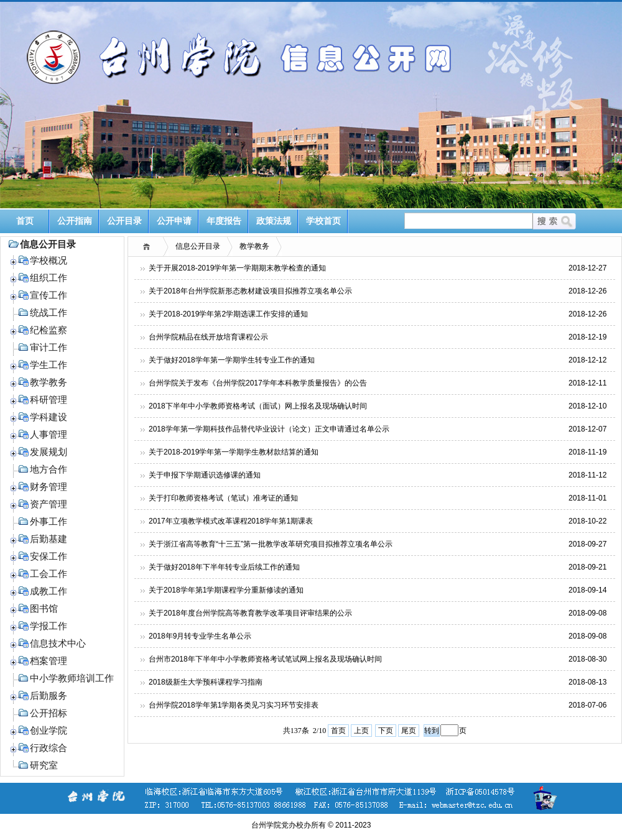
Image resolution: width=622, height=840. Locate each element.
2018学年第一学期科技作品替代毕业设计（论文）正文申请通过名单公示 (269, 429)
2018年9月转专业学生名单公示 (200, 636)
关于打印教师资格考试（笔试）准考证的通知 (223, 498)
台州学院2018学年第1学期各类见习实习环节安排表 (234, 705)
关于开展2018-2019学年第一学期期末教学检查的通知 (237, 268)
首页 (25, 221)
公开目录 (124, 221)
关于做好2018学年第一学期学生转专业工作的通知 (232, 360)
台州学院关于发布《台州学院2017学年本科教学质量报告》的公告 (258, 383)
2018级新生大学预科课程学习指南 (206, 682)
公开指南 (75, 221)
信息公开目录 (198, 246)
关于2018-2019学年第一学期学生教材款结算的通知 (234, 452)
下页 (386, 731)
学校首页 (323, 221)
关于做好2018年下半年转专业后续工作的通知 (224, 567)
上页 (361, 731)
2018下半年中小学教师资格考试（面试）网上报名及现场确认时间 (258, 406)
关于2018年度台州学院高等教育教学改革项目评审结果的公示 (250, 613)
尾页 (409, 731)
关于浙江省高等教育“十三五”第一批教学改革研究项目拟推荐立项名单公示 (271, 544)
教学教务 (254, 246)
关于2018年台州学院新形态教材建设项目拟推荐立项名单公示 (250, 291)
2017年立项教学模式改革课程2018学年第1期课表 (231, 521)
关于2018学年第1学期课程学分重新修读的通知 (226, 590)
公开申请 (174, 221)
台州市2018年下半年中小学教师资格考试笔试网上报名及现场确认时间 (265, 659)
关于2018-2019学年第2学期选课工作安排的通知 (228, 314)
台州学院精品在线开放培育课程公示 (208, 337)
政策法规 (274, 221)
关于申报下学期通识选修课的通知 (205, 475)
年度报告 (224, 221)
